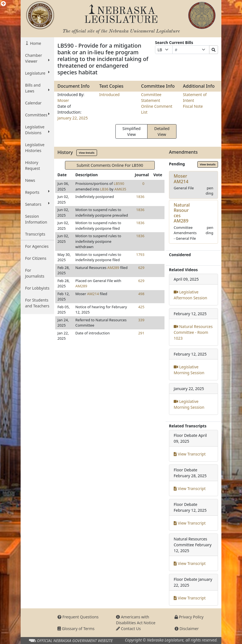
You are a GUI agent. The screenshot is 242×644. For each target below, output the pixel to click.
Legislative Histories (35, 148)
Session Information (36, 219)
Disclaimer (187, 629)
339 (141, 320)
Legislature (37, 73)
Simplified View (131, 131)
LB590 (119, 183)
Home (35, 43)
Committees (37, 115)
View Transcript (190, 454)
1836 (140, 197)
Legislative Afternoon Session (190, 295)
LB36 (104, 189)
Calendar (33, 103)
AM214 (93, 294)
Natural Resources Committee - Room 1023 (193, 332)
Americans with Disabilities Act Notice (136, 620)
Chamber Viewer (37, 58)
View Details (87, 153)
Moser (63, 100)
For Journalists (35, 273)
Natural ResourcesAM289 (182, 213)
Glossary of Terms (76, 629)
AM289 (113, 268)
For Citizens (36, 258)
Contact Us (128, 629)
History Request (33, 165)
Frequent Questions (78, 617)
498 (141, 294)
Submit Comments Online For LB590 (110, 165)
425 (141, 307)
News (30, 180)
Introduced (109, 95)
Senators (37, 204)
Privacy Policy (189, 617)
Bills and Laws (37, 88)
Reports (37, 192)
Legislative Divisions (37, 130)
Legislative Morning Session (189, 370)
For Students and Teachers (37, 303)
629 (141, 268)
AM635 (120, 189)
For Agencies (37, 246)
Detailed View (162, 131)
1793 (140, 254)
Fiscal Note (193, 106)
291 (141, 333)
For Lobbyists (37, 288)
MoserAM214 (181, 179)
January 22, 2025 (73, 118)
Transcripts (35, 234)
